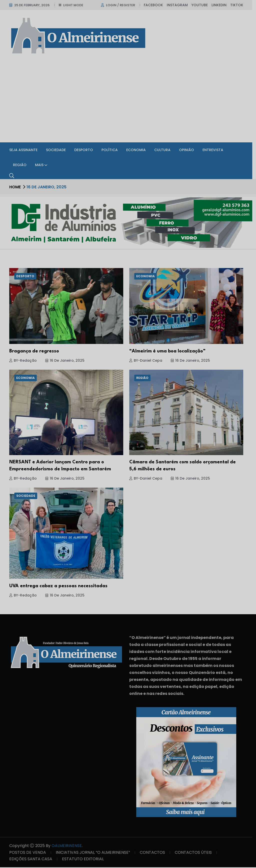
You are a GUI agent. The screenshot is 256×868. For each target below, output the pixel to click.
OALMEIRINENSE (68, 846)
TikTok (238, 5)
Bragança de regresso (36, 352)
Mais (41, 165)
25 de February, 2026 (34, 5)
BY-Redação (25, 361)
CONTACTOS (154, 853)
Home (17, 187)
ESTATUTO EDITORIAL (85, 860)
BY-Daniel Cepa (147, 361)
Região (21, 165)
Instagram (179, 5)
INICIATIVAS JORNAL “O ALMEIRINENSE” (95, 853)
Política (111, 150)
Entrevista (215, 150)
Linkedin (221, 5)
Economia (138, 150)
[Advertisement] (128, 101)
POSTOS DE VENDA (29, 853)
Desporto (85, 150)
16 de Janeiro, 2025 (67, 361)
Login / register (122, 5)
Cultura (164, 150)
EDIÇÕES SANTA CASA (32, 860)
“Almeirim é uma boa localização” (169, 352)
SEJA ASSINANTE (25, 150)
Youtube (201, 5)
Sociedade (58, 150)
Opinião (188, 150)
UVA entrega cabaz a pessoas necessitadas (60, 587)
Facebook (155, 5)
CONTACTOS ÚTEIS (195, 853)
